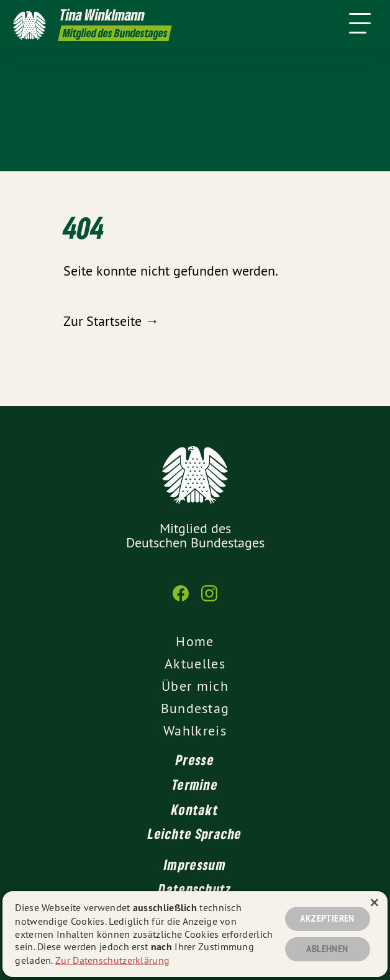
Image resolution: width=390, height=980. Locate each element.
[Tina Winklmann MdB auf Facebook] (181, 600)
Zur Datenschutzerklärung (112, 960)
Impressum (195, 865)
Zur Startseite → (111, 321)
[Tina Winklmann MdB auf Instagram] (209, 600)
